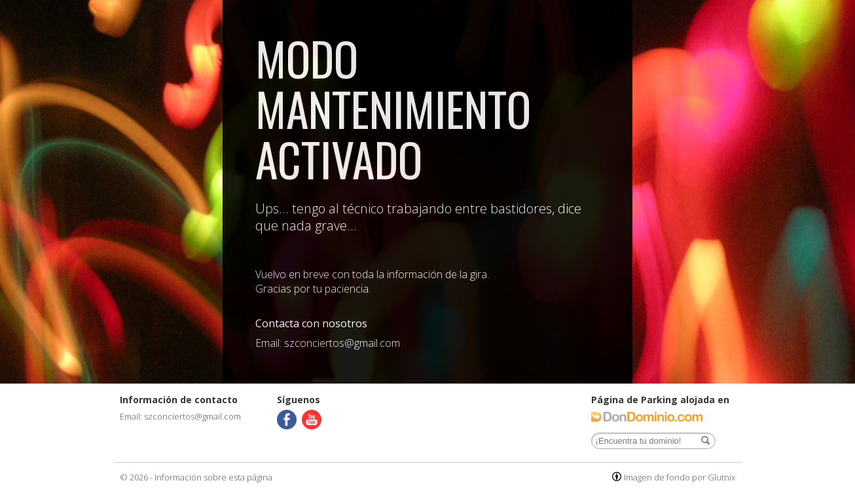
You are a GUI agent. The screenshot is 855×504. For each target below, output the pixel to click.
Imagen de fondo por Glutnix (680, 477)
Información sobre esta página (213, 477)
